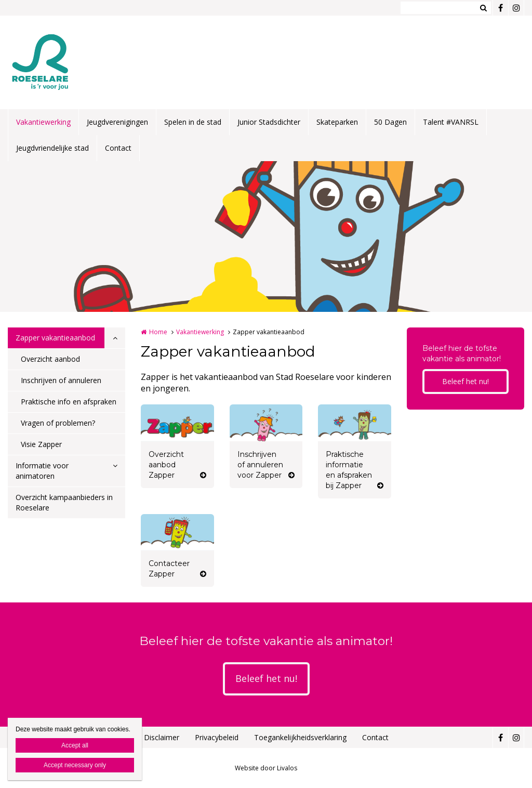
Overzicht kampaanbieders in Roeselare (64, 502)
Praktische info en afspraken (69, 402)
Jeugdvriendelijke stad (52, 148)
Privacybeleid (217, 737)
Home (158, 332)
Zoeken (483, 8)
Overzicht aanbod (50, 359)
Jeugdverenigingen (117, 122)
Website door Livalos (266, 768)
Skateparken (337, 122)
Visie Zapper (41, 444)
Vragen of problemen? (58, 423)
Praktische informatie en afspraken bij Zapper (349, 470)
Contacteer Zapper (169, 569)
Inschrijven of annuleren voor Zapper (260, 465)
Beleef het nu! (465, 381)
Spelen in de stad (193, 122)
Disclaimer (162, 737)
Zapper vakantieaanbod (55, 338)
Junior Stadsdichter (269, 122)
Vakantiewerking (43, 122)
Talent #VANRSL (451, 122)
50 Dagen (390, 122)
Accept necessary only (75, 765)
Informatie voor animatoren (42, 471)
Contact (118, 148)
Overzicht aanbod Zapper (166, 465)
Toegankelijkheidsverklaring (300, 737)
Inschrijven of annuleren (61, 380)
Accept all (75, 745)
